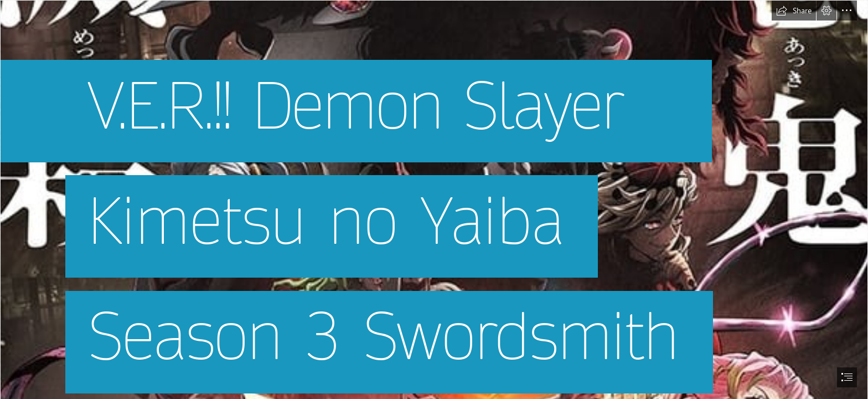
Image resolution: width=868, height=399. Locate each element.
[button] (794, 11)
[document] (434, 199)
